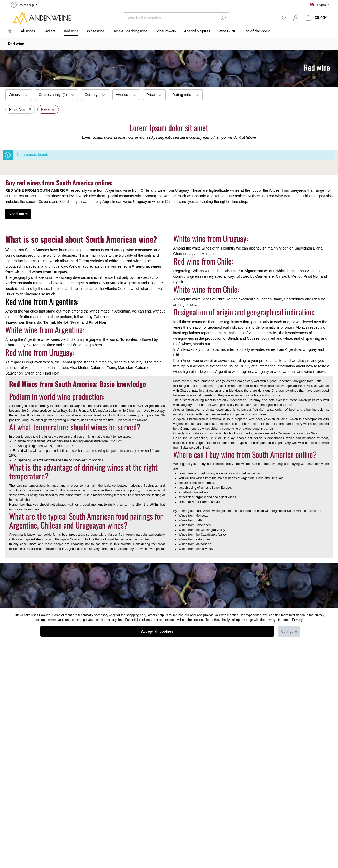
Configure (289, 631)
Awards (126, 94)
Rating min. (186, 94)
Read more (18, 214)
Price (154, 94)
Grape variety (56, 94)
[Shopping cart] (316, 18)
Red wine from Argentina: (42, 301)
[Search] (223, 18)
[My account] (296, 18)
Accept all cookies (157, 631)
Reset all (48, 109)
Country (95, 94)
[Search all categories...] (170, 18)
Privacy (297, 620)
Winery (19, 94)
